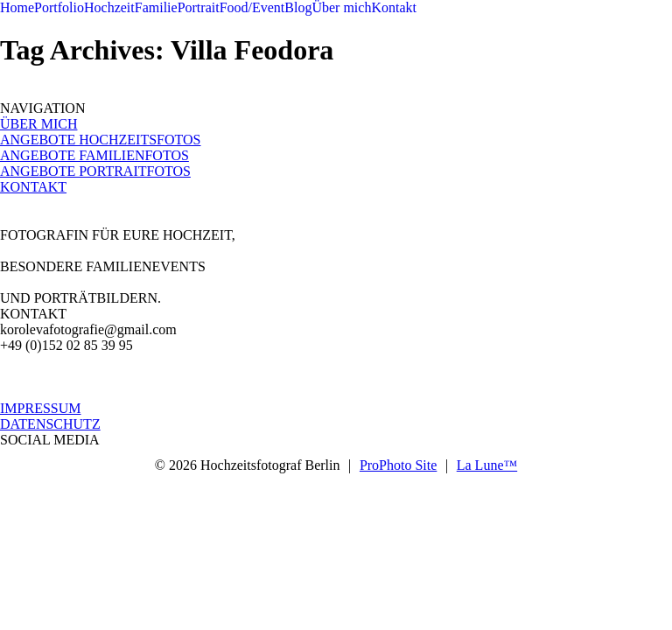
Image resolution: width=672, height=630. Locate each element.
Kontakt (394, 7)
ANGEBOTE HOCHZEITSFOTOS (100, 140)
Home (17, 7)
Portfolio (59, 7)
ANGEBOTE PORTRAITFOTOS (95, 171)
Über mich (341, 7)
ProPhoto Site (398, 465)
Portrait (199, 7)
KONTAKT (33, 187)
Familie (156, 7)
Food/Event (252, 7)
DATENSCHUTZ (50, 424)
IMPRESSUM (40, 408)
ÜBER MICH (38, 124)
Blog (298, 7)
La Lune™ (487, 465)
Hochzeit (109, 7)
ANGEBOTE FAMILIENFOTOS (94, 155)
